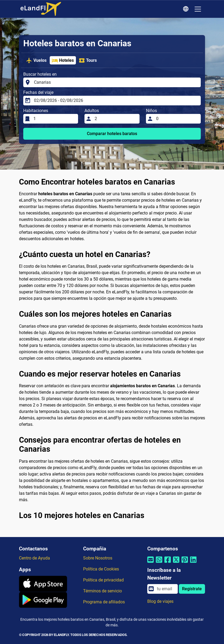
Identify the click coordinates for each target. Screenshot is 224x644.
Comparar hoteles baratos (112, 134)
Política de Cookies (101, 569)
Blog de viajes (160, 601)
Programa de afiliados (104, 602)
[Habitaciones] (54, 119)
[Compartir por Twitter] (176, 563)
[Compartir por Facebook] (168, 563)
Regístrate (192, 589)
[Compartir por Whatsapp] (159, 563)
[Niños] (177, 119)
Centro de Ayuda (34, 558)
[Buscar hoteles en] (116, 82)
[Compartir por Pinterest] (185, 563)
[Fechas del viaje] (116, 101)
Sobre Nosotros (98, 558)
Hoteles (63, 60)
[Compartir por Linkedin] (193, 563)
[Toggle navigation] (198, 9)
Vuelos (36, 60)
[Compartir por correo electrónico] (150, 563)
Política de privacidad (103, 580)
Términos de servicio (103, 591)
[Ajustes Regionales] (187, 9)
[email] (166, 589)
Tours (88, 60)
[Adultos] (115, 119)
